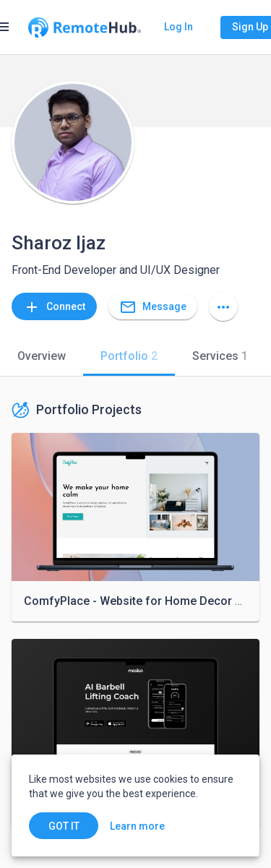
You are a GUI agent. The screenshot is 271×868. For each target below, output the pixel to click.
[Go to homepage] (85, 27)
